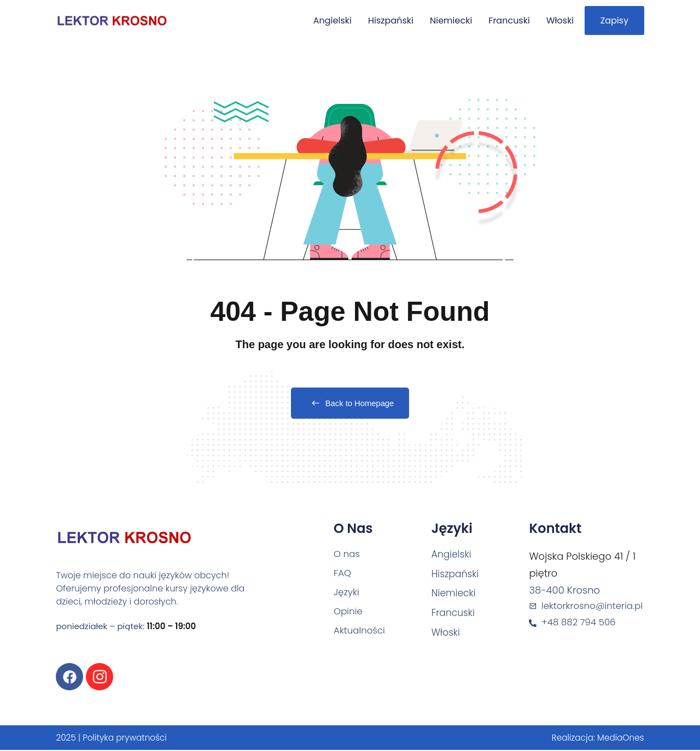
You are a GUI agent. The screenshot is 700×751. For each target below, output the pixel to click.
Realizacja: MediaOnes (596, 739)
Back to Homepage (350, 404)
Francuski (500, 20)
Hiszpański (381, 20)
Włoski (551, 20)
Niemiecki (442, 20)
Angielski (323, 20)
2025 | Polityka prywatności (114, 739)
